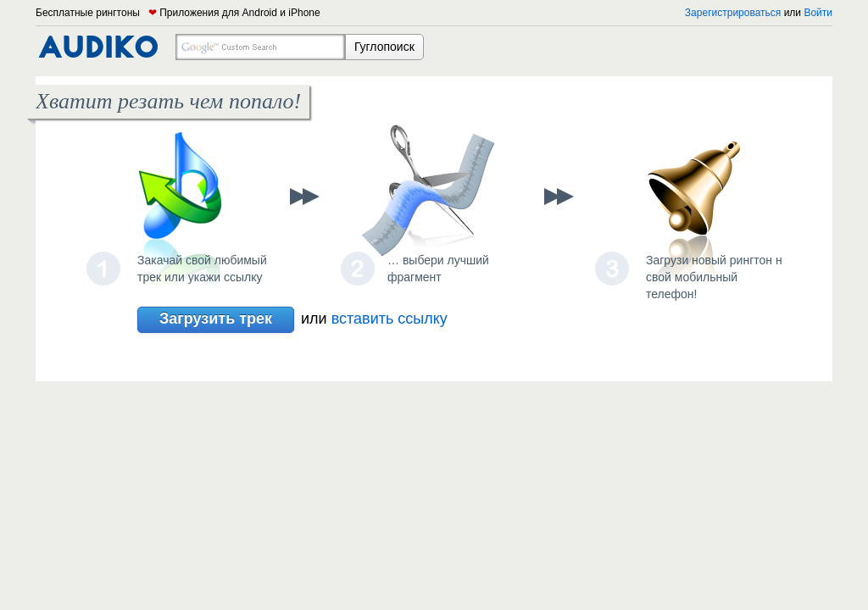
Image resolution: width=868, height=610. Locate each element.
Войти (818, 13)
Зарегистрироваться (733, 13)
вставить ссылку (389, 319)
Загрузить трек (216, 320)
